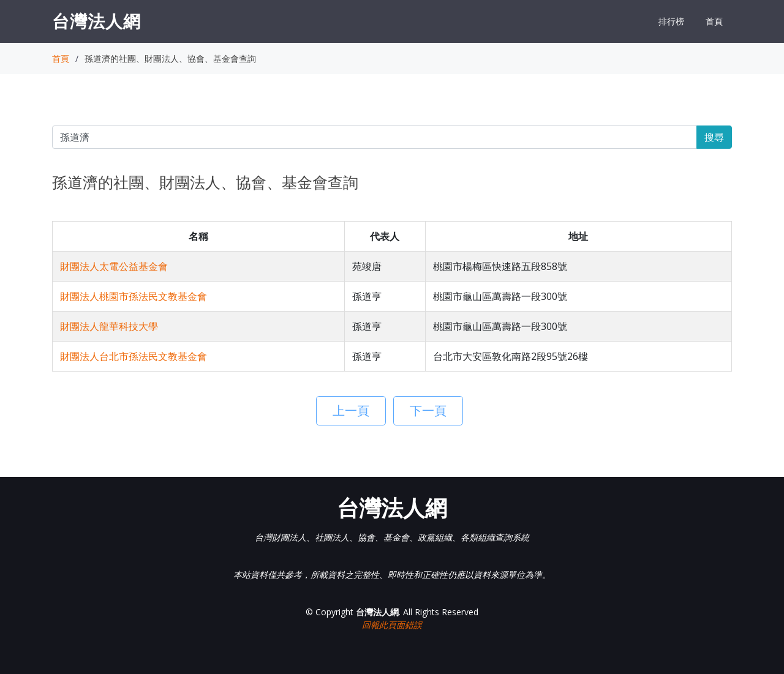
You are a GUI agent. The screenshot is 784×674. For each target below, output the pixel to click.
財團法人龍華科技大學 (109, 326)
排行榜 (671, 21)
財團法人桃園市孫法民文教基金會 (134, 296)
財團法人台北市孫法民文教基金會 (134, 356)
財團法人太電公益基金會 (114, 266)
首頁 (714, 21)
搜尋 (714, 137)
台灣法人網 (96, 21)
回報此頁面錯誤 (392, 625)
